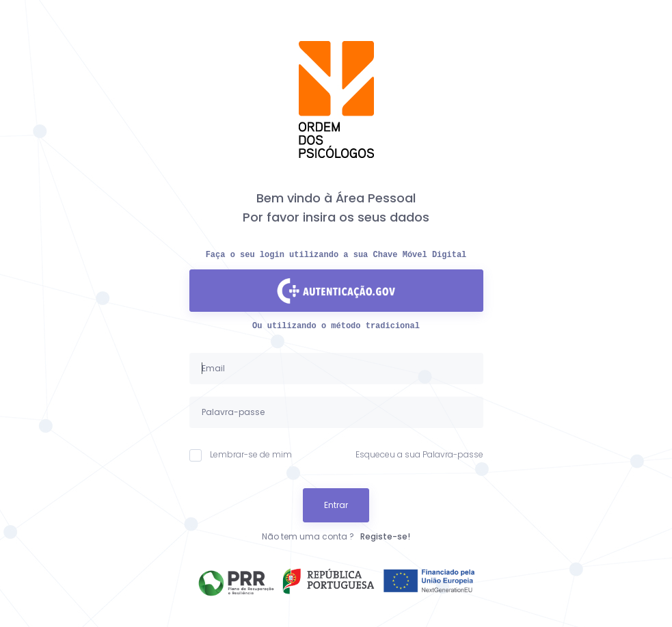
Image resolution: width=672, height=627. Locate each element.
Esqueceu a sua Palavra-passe (419, 454)
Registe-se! (385, 536)
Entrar (336, 505)
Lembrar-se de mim (241, 455)
